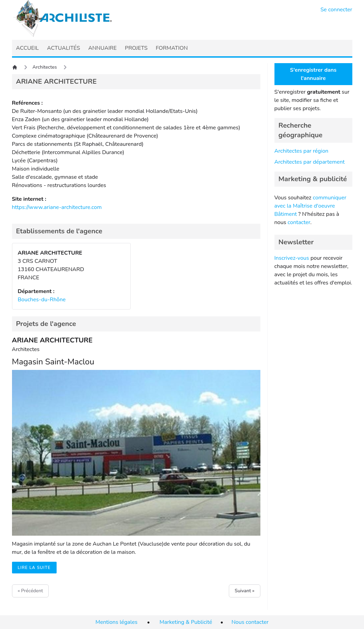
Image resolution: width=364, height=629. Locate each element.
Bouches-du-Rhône (42, 300)
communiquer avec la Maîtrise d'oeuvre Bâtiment (310, 206)
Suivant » (244, 591)
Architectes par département (310, 162)
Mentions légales (116, 622)
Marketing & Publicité (186, 622)
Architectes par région (302, 151)
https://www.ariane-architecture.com (57, 207)
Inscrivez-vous (292, 258)
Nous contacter (250, 622)
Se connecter (336, 10)
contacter (299, 222)
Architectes (45, 67)
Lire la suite (34, 568)
